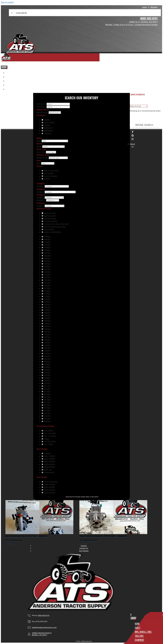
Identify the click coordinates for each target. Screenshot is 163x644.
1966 (47, 267)
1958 (47, 248)
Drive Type (41, 152)
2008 (47, 378)
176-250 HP (50, 442)
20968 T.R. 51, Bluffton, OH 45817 (143, 22)
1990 (47, 329)
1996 (47, 345)
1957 (47, 245)
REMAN (48, 131)
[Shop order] (139, 106)
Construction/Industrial (55, 227)
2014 (47, 394)
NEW (47, 120)
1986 (47, 318)
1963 (47, 258)
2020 (47, 411)
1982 (47, 307)
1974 (47, 286)
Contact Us (84, 548)
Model (39, 146)
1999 (47, 354)
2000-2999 (49, 459)
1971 (47, 277)
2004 (47, 367)
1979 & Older (51, 482)
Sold (47, 179)
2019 (47, 408)
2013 (47, 392)
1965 (47, 264)
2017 (47, 402)
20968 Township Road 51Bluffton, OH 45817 (42, 634)
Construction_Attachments (56, 224)
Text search (41, 104)
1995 (47, 343)
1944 (47, 237)
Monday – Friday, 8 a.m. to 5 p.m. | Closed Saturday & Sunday (132, 25)
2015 (47, 397)
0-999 (47, 453)
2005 (47, 370)
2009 (47, 381)
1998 (47, 351)
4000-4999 (49, 464)
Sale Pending (50, 176)
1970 (47, 275)
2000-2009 (49, 487)
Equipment (140, 640)
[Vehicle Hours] (55, 113)
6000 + (48, 470)
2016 (47, 400)
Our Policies (84, 551)
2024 (47, 421)
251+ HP (49, 444)
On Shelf (49, 173)
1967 (47, 269)
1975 (47, 288)
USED (47, 133)
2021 (47, 413)
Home (137, 624)
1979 (47, 299)
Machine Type (42, 158)
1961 (47, 253)
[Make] (55, 141)
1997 (47, 348)
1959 (47, 250)
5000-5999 (49, 467)
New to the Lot (51, 171)
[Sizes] (48, 163)
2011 (47, 386)
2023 (47, 419)
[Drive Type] (51, 152)
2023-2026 (49, 493)
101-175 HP (50, 436)
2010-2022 (49, 490)
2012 (47, 389)
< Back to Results (137, 94)
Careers (84, 546)
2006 (47, 373)
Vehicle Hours (42, 112)
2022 (47, 416)
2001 (47, 359)
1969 (47, 272)
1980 (47, 302)
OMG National (98, 643)
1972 (47, 280)
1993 (47, 337)
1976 (47, 291)
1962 (47, 256)
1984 (47, 313)
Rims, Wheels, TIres (143, 632)
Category (40, 186)
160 (47, 439)
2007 (47, 375)
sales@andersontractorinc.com (44, 627)
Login (144, 7)
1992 (47, 335)
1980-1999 (49, 484)
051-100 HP (50, 433)
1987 (47, 321)
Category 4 (41, 200)
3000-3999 (49, 462)
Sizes (39, 163)
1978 (47, 296)
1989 (47, 326)
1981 (47, 305)
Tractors (139, 636)
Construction (50, 221)
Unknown (49, 473)
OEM (47, 125)
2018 (47, 405)
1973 (47, 283)
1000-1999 (49, 456)
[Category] (57, 186)
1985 (47, 315)
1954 (47, 242)
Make (39, 141)
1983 (47, 310)
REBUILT (49, 128)
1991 (47, 332)
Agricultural (50, 213)
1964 (47, 261)
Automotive (50, 219)
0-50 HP (48, 431)
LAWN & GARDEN (52, 232)
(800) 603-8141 (149, 18)
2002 (47, 362)
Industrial (49, 229)
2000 (47, 356)
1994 (47, 340)
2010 (47, 383)
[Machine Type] (58, 158)
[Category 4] (53, 200)
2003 (47, 364)
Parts (137, 628)
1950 (47, 239)
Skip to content (7, 2)
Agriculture (50, 216)
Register (154, 7)
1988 (47, 324)
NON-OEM (49, 123)
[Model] (53, 147)
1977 (47, 294)
